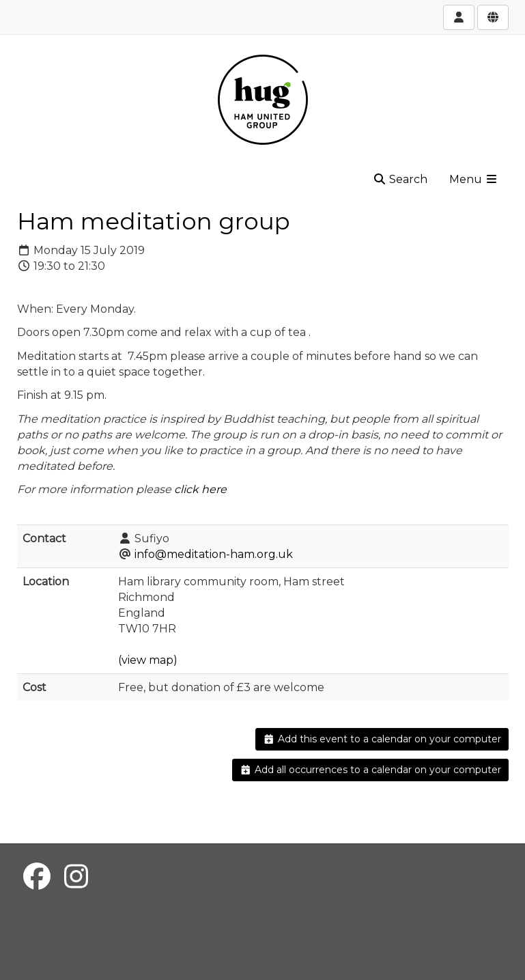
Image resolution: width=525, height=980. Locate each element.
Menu (474, 179)
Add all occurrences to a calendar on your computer (370, 770)
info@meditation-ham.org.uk (214, 554)
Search (400, 179)
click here (200, 489)
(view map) (148, 660)
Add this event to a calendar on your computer (382, 739)
